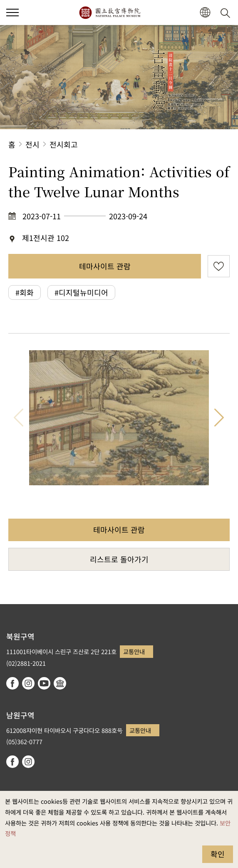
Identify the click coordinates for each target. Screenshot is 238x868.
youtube (44, 683)
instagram (28, 683)
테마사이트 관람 (105, 266)
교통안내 (134, 651)
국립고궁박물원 (110, 13)
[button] (205, 13)
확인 (218, 854)
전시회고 (64, 144)
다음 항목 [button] (219, 418)
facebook (12, 683)
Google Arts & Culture (60, 683)
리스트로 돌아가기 (119, 559)
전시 (32, 144)
